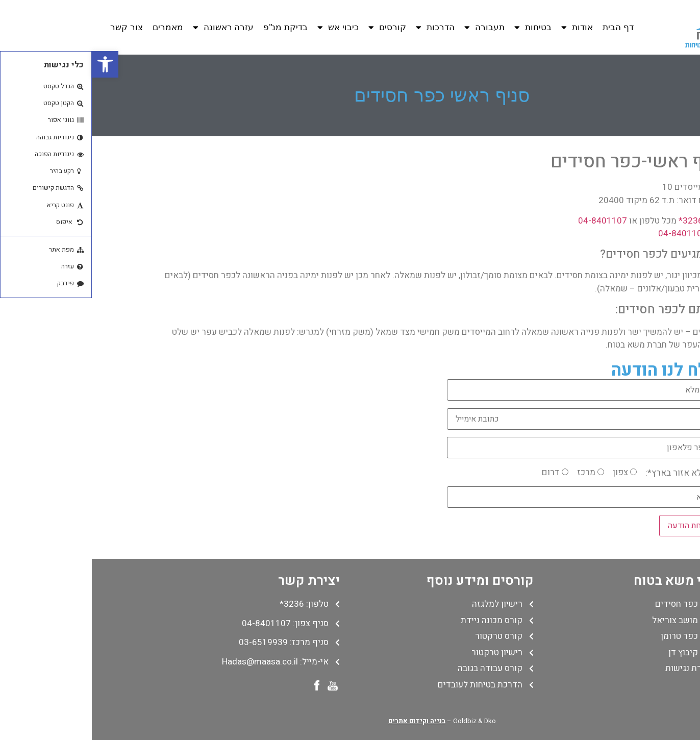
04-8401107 (511, 221)
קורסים (295, 27)
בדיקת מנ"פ (194, 27)
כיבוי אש (246, 27)
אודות (485, 27)
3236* (599, 221)
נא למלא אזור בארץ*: (592, 473)
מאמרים (76, 27)
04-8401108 (591, 233)
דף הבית (526, 27)
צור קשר (35, 27)
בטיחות (441, 27)
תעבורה (393, 27)
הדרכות (343, 27)
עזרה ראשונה (132, 27)
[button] (13, 64)
